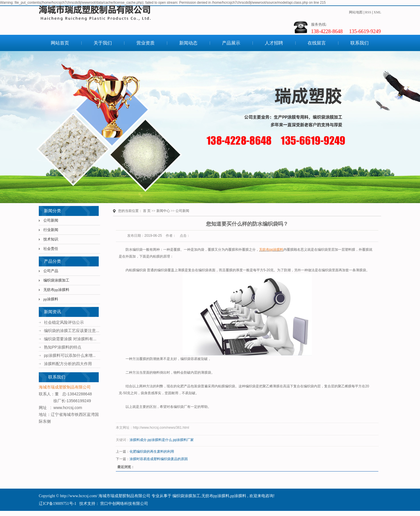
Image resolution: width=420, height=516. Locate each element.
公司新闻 (51, 220)
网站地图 (356, 12)
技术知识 (51, 239)
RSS (368, 12)
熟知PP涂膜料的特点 (63, 347)
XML (377, 12)
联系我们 (360, 43)
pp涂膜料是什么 (160, 440)
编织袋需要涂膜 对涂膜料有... (70, 339)
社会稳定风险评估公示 (64, 322)
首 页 (147, 211)
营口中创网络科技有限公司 (124, 504)
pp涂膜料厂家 (183, 440)
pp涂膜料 (51, 299)
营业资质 (146, 43)
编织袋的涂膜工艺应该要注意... (72, 331)
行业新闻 (51, 230)
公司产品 (51, 271)
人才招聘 (274, 43)
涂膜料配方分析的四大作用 (68, 364)
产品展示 (231, 43)
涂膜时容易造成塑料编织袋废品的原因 (159, 459)
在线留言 (317, 43)
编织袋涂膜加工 (56, 280)
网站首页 (60, 43)
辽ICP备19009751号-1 (57, 504)
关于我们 (103, 43)
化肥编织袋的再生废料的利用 (152, 452)
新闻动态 (188, 43)
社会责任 (51, 249)
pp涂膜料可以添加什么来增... (70, 355)
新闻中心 (163, 211)
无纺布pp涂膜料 (56, 290)
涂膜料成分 (138, 440)
